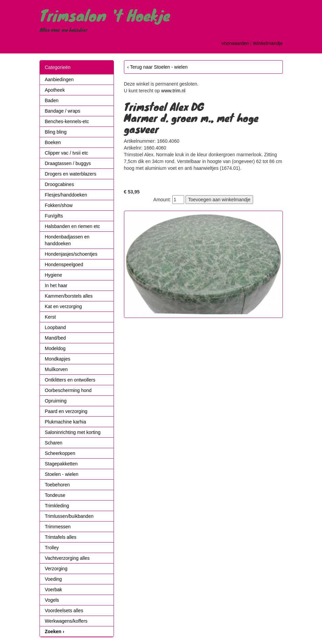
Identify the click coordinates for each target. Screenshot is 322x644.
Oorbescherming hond (68, 390)
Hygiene (54, 275)
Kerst (51, 317)
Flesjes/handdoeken (66, 195)
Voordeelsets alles (64, 611)
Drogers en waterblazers (71, 174)
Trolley (52, 548)
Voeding (54, 579)
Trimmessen (58, 527)
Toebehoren (57, 485)
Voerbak (54, 590)
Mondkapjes (58, 359)
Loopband (55, 327)
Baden (52, 100)
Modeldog (55, 348)
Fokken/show (59, 205)
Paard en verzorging (66, 411)
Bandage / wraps (63, 111)
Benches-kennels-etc (67, 121)
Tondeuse (55, 495)
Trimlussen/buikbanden (69, 516)
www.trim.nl (173, 91)
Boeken (53, 142)
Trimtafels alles (61, 537)
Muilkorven (56, 369)
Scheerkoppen (60, 453)
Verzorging (56, 569)
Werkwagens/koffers (66, 621)
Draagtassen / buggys (68, 163)
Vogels (52, 600)
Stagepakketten (61, 464)
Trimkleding (57, 506)
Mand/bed (55, 338)
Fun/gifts (54, 216)
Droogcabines (59, 184)
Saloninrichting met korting (73, 432)
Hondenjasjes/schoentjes (71, 254)
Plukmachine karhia (66, 422)
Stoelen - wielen (62, 474)
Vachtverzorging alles (67, 558)
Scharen (54, 443)
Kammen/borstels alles (69, 296)
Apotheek (55, 90)
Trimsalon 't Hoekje (105, 15)
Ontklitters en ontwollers (70, 380)
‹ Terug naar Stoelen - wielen (158, 67)
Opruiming (56, 401)
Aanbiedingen (59, 79)
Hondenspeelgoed (64, 264)
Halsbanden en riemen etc (72, 226)
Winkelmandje (268, 43)
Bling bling (56, 132)
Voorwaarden (235, 43)
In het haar (56, 285)
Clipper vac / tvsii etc (67, 153)
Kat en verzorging (64, 306)
